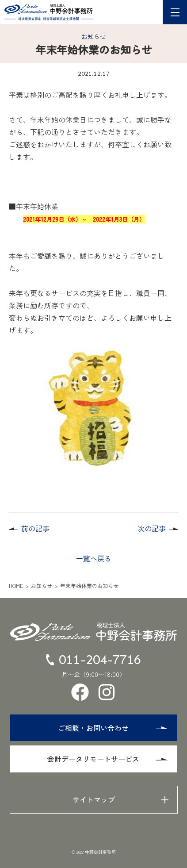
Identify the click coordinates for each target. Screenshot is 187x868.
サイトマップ (94, 799)
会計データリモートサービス (107, 759)
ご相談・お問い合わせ (113, 728)
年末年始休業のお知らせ (89, 586)
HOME (16, 586)
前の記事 (35, 528)
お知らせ (94, 36)
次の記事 (152, 528)
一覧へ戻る (94, 558)
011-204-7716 (94, 660)
